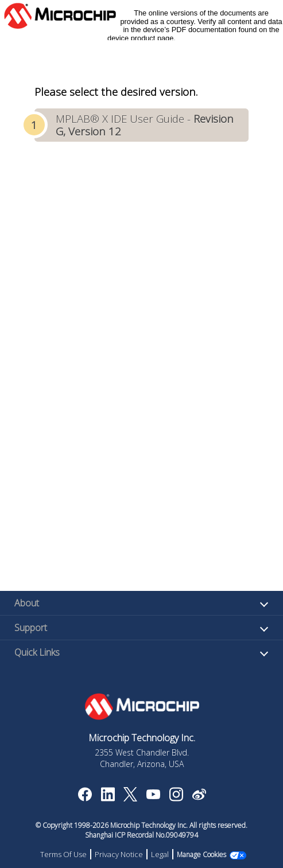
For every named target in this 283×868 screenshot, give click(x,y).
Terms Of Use (63, 854)
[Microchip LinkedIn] (108, 798)
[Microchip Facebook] (85, 798)
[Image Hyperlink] (153, 796)
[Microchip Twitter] (130, 798)
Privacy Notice (119, 854)
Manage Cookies (201, 855)
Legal (160, 854)
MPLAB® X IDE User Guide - (145, 125)
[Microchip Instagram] (176, 798)
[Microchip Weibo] (199, 797)
